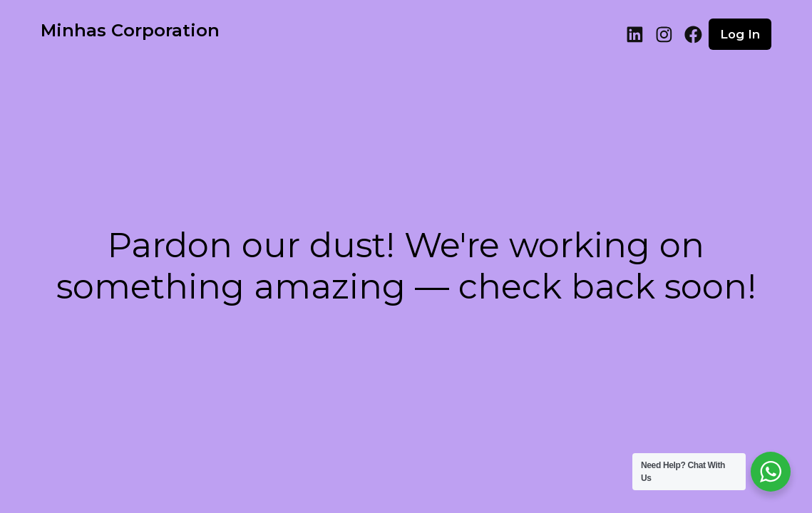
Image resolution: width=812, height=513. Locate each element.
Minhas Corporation (130, 30)
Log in (740, 34)
